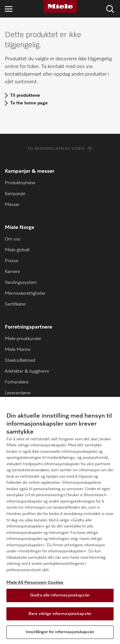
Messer (12, 205)
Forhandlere (17, 382)
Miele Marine (18, 350)
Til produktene (25, 95)
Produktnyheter (20, 183)
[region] (60, 520)
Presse (12, 261)
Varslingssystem (21, 283)
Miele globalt (17, 250)
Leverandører (18, 393)
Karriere (12, 272)
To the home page (29, 103)
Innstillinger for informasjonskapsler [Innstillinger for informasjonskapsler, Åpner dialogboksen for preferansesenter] (60, 632)
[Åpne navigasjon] (9, 9)
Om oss (13, 239)
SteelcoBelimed (20, 360)
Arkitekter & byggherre (27, 371)
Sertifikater (15, 304)
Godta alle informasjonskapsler (60, 595)
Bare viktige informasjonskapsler (60, 614)
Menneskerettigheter (25, 293)
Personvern (36, 583)
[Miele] (60, 6)
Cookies (56, 583)
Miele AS (15, 583)
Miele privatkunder (23, 339)
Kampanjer (15, 194)
